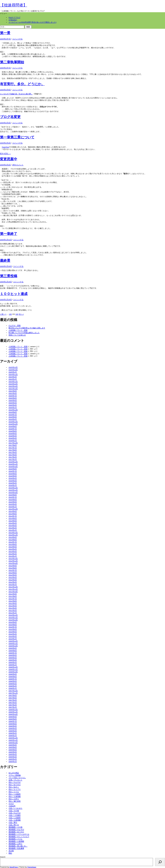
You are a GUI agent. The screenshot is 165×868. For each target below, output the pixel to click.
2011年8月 (13, 596)
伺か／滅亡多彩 (15, 801)
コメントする (17, 39)
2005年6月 (13, 750)
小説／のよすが (15, 813)
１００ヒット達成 (14, 294)
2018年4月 (13, 436)
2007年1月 (13, 707)
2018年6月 (13, 431)
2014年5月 (13, 521)
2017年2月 (13, 457)
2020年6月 (13, 398)
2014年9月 (13, 511)
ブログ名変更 (10, 117)
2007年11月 (13, 693)
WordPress (14, 867)
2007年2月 (13, 705)
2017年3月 (13, 455)
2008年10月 (13, 672)
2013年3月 (13, 551)
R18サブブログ (15, 17)
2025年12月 (13, 367)
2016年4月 (13, 478)
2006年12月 (13, 710)
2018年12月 (13, 422)
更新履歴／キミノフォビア (19, 837)
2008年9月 (13, 674)
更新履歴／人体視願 (16, 841)
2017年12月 (13, 443)
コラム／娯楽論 (15, 775)
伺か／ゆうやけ (15, 785)
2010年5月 (13, 632)
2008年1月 (13, 688)
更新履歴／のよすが (16, 829)
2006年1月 (13, 736)
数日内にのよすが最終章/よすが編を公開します (27, 328)
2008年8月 (13, 677)
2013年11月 (13, 535)
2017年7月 (13, 448)
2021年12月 (13, 389)
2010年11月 (13, 618)
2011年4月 (13, 606)
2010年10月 (13, 620)
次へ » (21, 314)
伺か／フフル (14, 792)
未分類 (11, 851)
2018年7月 (13, 429)
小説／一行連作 (15, 815)
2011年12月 (13, 587)
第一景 (5, 33)
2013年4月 (13, 549)
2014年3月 (13, 525)
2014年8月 (13, 514)
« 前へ (2, 314)
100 (10, 314)
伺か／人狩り (14, 799)
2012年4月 (13, 577)
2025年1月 (13, 372)
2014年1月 (13, 530)
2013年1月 (13, 556)
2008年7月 (13, 679)
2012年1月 (13, 584)
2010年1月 (13, 639)
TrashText (5, 147)
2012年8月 (13, 568)
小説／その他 (14, 811)
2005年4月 (13, 754)
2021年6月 (13, 391)
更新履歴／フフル (15, 839)
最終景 (5, 261)
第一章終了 (9, 234)
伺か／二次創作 (15, 794)
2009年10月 (13, 646)
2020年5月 (13, 400)
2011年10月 (13, 592)
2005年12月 (13, 738)
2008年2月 (13, 686)
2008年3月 (13, 684)
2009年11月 (13, 643)
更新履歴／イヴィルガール (19, 834)
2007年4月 (13, 700)
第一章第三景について (17, 137)
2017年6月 (13, 450)
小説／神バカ (14, 825)
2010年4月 (13, 634)
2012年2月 (13, 582)
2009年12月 (13, 641)
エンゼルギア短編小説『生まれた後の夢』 (16, 94)
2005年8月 (13, 747)
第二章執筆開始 (12, 62)
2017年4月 (13, 452)
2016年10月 (13, 467)
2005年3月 (13, 757)
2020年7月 (13, 396)
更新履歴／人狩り (15, 844)
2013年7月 (13, 542)
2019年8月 (13, 412)
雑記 (10, 853)
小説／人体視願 (15, 820)
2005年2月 (13, 759)
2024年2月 (13, 377)
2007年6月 (13, 695)
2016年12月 (13, 462)
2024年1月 (13, 379)
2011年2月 (13, 610)
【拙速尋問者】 (14, 5)
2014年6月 (13, 518)
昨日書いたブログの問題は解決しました (24, 333)
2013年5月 (13, 547)
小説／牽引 (13, 822)
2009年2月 (13, 662)
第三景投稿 (9, 276)
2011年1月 (13, 613)
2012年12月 (13, 559)
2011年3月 (13, 608)
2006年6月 (13, 724)
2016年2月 (13, 483)
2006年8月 (13, 719)
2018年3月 (13, 438)
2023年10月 (13, 384)
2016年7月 (13, 471)
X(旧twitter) (13, 20)
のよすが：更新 (15, 326)
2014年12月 (13, 509)
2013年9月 (13, 537)
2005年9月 (13, 745)
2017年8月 (13, 445)
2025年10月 (13, 370)
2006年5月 (13, 726)
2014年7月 (13, 516)
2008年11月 (13, 669)
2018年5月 (13, 433)
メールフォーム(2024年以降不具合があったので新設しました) (33, 22)
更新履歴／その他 (15, 827)
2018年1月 (13, 441)
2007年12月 (13, 691)
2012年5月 (13, 575)
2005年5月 (13, 752)
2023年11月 (13, 382)
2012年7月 (13, 570)
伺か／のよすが (15, 782)
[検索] (160, 862)
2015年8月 (13, 495)
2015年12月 (13, 488)
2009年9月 (13, 648)
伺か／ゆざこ (14, 787)
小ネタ (11, 804)
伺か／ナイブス (15, 789)
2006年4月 (13, 728)
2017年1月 (13, 459)
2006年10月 (13, 714)
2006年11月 (13, 712)
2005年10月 (13, 743)
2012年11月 (13, 561)
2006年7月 (13, 721)
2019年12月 (13, 410)
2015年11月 (13, 490)
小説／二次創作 (15, 818)
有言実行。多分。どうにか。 (22, 84)
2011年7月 (13, 599)
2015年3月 (13, 504)
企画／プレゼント (15, 780)
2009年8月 (13, 651)
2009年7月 (13, 653)
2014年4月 (13, 523)
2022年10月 (13, 386)
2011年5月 (13, 603)
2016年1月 (13, 485)
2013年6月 (13, 544)
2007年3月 (13, 702)
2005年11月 (13, 740)
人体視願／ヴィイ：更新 (18, 330)
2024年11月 (13, 374)
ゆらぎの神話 (14, 773)
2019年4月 (13, 419)
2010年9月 (13, 622)
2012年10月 (13, 563)
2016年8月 (13, 469)
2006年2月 (13, 733)
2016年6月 (13, 474)
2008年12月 (13, 667)
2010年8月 (13, 625)
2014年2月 (13, 528)
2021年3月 (13, 393)
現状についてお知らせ (17, 335)
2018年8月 (13, 426)
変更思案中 (9, 159)
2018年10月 (13, 424)
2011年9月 (13, 594)
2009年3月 (13, 660)
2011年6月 (13, 601)
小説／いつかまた (15, 808)
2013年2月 (13, 554)
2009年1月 (13, 665)
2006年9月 (13, 717)
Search (3, 857)
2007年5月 (13, 698)
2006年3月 (13, 731)
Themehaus (32, 867)
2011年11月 (13, 589)
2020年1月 (13, 408)
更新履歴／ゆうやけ (16, 832)
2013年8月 (13, 540)
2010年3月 (13, 636)
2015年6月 (13, 500)
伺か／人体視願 (15, 796)
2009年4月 (13, 658)
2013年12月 (13, 533)
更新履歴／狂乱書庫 (16, 848)
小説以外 (12, 806)
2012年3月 (13, 580)
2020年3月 (13, 405)
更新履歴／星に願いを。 (18, 846)
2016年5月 (13, 476)
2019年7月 (13, 415)
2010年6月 (13, 629)
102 (17, 314)
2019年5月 (13, 417)
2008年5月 (13, 681)
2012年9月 (13, 566)
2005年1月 (13, 761)
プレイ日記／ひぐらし (17, 778)
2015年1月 (13, 507)
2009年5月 (13, 655)
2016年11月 (13, 464)
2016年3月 (13, 481)
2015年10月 (13, 492)
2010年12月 (13, 615)
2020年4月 (13, 403)
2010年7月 (13, 627)
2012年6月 (13, 573)
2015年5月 (13, 502)
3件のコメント (18, 165)
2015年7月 (13, 497)
